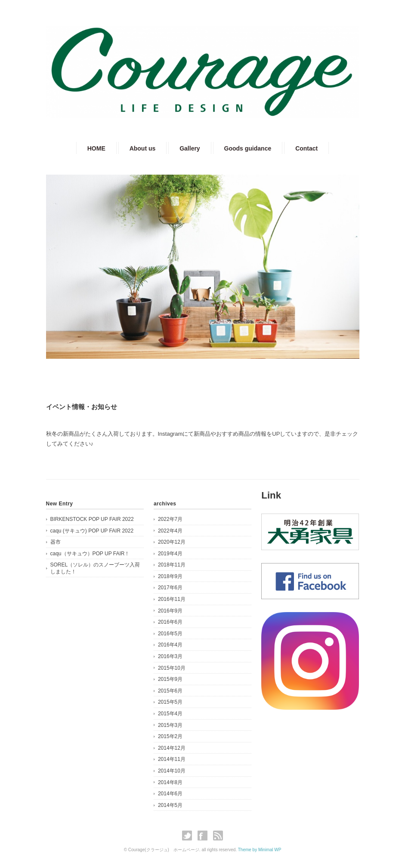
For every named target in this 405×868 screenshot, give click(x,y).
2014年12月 (172, 748)
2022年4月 (170, 531)
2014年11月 (172, 759)
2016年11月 (172, 599)
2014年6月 (170, 794)
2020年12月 (172, 542)
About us (143, 148)
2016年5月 (170, 634)
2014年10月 (172, 771)
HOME (96, 148)
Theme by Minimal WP (260, 850)
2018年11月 (172, 565)
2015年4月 (170, 714)
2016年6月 (170, 622)
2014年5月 (170, 805)
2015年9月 (170, 679)
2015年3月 (170, 725)
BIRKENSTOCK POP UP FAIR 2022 (92, 519)
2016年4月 (170, 645)
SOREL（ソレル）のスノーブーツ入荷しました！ (95, 568)
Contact (306, 148)
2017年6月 (170, 588)
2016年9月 (170, 611)
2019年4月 (170, 554)
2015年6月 (170, 691)
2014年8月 (170, 782)
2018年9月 (170, 576)
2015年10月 (172, 668)
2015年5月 (170, 702)
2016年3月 (170, 656)
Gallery (190, 148)
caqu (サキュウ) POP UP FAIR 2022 (92, 531)
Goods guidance (248, 148)
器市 (56, 542)
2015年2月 (170, 736)
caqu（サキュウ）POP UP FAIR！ (90, 554)
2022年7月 (170, 519)
